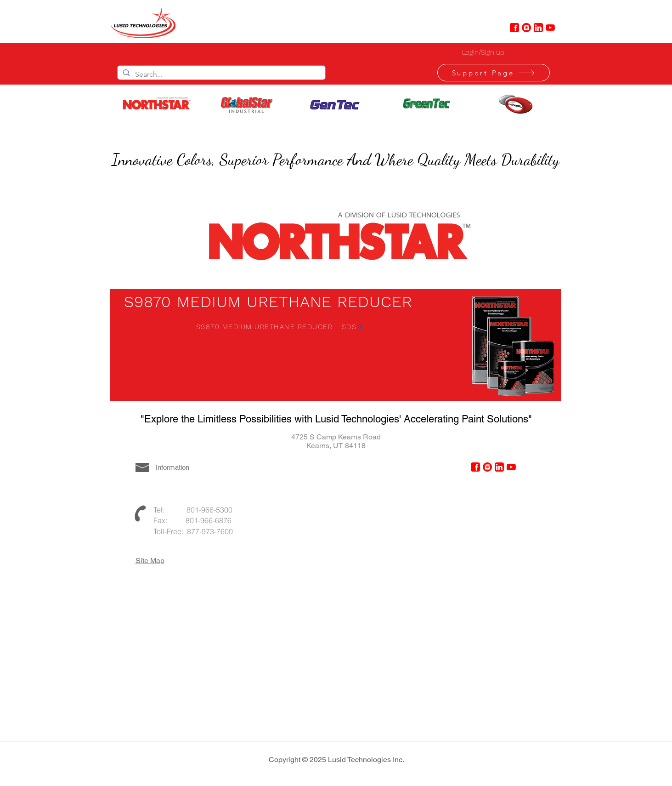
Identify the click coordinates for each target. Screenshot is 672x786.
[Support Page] (494, 73)
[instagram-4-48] (526, 28)
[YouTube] (550, 28)
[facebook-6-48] (514, 28)
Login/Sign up (483, 52)
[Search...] (220, 74)
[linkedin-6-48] (538, 28)
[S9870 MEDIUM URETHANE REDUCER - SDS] (280, 327)
